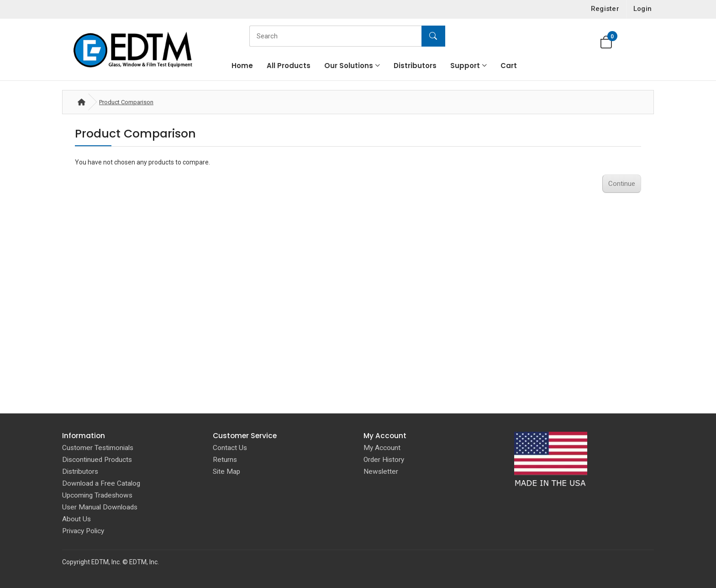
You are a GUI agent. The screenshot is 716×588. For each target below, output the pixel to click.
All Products (289, 66)
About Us (76, 519)
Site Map (226, 471)
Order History (384, 460)
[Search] (345, 36)
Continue (622, 184)
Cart (509, 66)
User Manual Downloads (100, 507)
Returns (225, 460)
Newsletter (381, 471)
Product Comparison (126, 102)
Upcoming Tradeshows (97, 495)
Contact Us (230, 448)
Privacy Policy (83, 531)
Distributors (415, 66)
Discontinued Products (97, 460)
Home (242, 66)
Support (465, 66)
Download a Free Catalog (101, 483)
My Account (382, 448)
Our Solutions (349, 66)
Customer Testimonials (98, 448)
